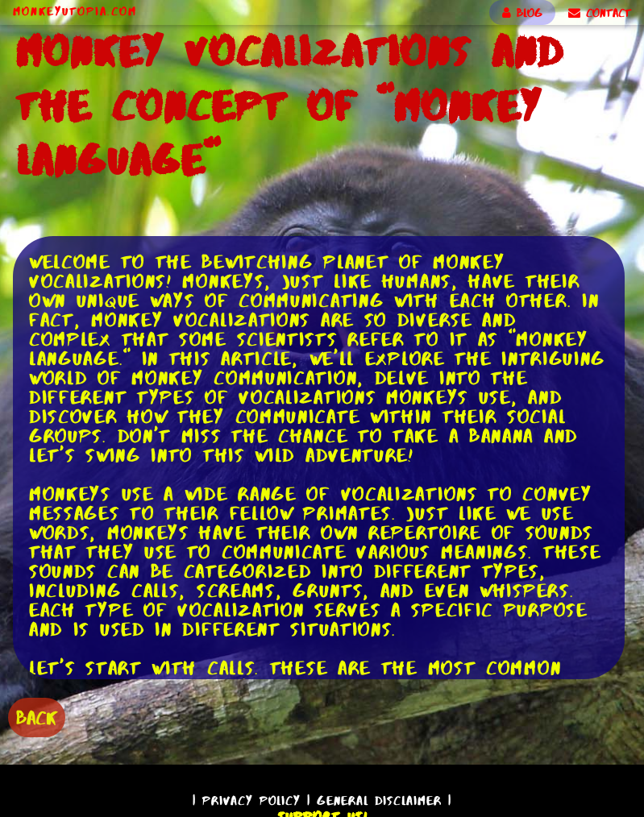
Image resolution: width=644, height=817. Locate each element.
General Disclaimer (379, 800)
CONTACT (600, 13)
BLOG (522, 13)
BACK (37, 717)
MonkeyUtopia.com (75, 11)
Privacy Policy (251, 800)
